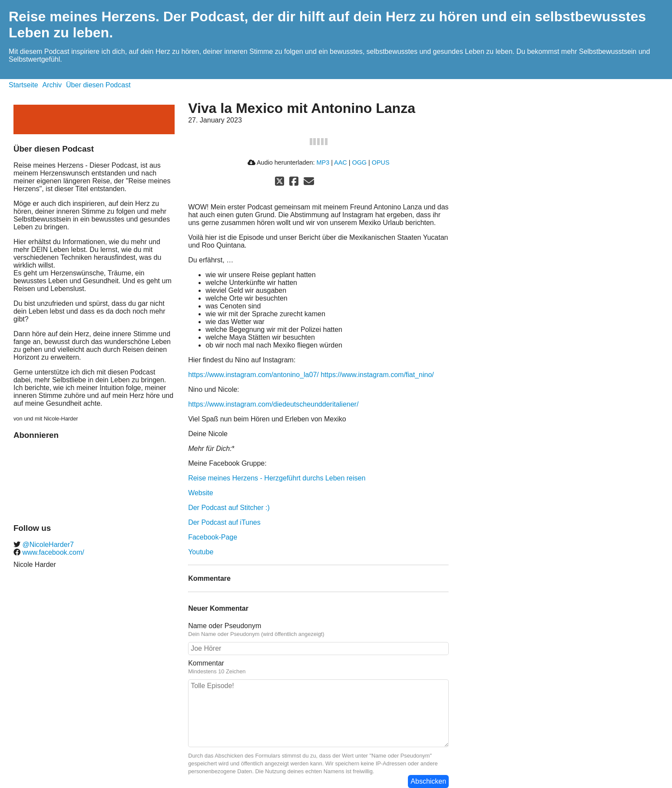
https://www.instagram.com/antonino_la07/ (253, 375)
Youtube (201, 552)
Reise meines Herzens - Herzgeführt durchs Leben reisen (277, 478)
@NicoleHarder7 (47, 545)
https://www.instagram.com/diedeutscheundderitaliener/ (273, 404)
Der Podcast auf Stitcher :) (229, 508)
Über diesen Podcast (98, 85)
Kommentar (206, 663)
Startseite (23, 85)
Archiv (52, 85)
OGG (359, 162)
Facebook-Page (213, 537)
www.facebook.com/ (52, 552)
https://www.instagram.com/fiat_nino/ (377, 375)
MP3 (323, 162)
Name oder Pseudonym (225, 626)
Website (201, 493)
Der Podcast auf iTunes (224, 522)
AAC (341, 162)
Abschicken (428, 781)
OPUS (381, 162)
